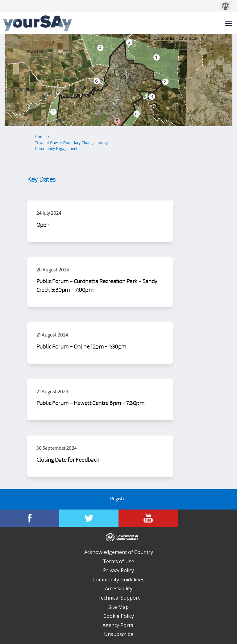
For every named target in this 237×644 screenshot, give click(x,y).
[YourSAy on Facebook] (30, 518)
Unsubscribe (119, 634)
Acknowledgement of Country (119, 552)
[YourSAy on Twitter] (89, 518)
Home (40, 137)
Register (118, 499)
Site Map (118, 607)
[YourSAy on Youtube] (148, 518)
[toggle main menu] (229, 23)
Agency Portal (118, 625)
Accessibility (119, 588)
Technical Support (119, 598)
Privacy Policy (118, 570)
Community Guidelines (118, 580)
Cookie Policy (119, 616)
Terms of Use (118, 561)
